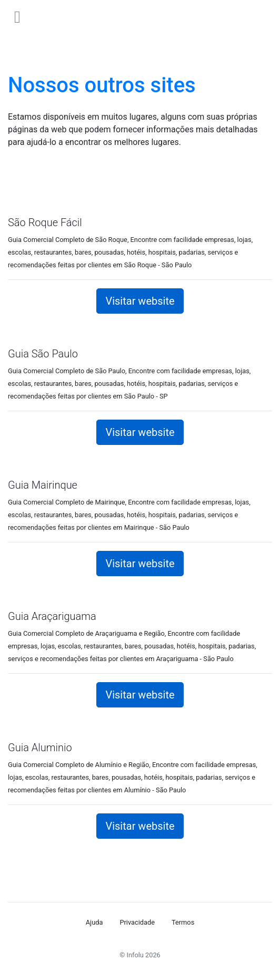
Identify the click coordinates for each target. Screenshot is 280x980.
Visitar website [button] (140, 301)
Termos (183, 922)
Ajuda (94, 922)
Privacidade (137, 922)
